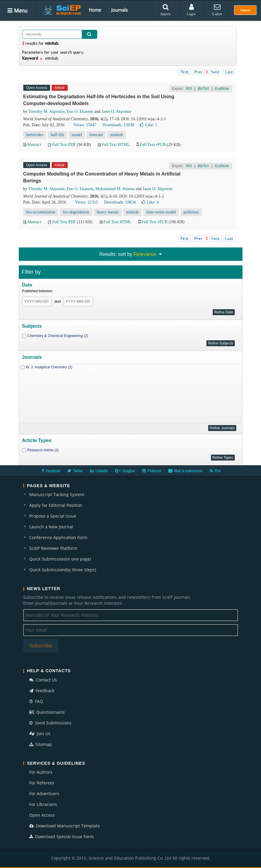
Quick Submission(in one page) (60, 559)
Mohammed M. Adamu (115, 189)
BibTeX (203, 89)
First (184, 72)
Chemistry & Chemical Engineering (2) (58, 336)
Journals (119, 10)
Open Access (42, 815)
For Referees (42, 783)
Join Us (40, 734)
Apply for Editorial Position (56, 505)
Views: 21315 (86, 202)
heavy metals (108, 212)
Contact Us (43, 680)
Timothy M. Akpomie (47, 111)
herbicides (35, 135)
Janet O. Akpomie (116, 111)
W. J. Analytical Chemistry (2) (49, 367)
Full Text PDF (64, 145)
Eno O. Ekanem (80, 111)
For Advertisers (44, 794)
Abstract (34, 145)
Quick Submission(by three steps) (63, 570)
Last (229, 72)
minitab (116, 135)
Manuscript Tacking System (57, 494)
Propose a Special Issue (53, 516)
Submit (245, 10)
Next (215, 72)
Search (166, 10)
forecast (96, 135)
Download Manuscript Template (65, 826)
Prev (198, 72)
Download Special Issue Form (61, 837)
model (77, 135)
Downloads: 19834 (120, 202)
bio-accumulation (41, 212)
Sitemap (41, 744)
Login (191, 10)
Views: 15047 (85, 125)
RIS (189, 89)
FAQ (36, 701)
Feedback (42, 691)
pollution (191, 212)
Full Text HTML (116, 145)
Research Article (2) (43, 450)
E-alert (217, 10)
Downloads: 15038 (118, 125)
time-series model (161, 212)
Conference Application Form (58, 537)
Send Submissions (50, 723)
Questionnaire (47, 712)
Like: (148, 125)
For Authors (41, 772)
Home (95, 10)
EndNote (222, 89)
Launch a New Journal (51, 527)
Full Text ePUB (153, 145)
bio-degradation (76, 212)
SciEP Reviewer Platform (53, 548)
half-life (57, 135)
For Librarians (43, 804)
